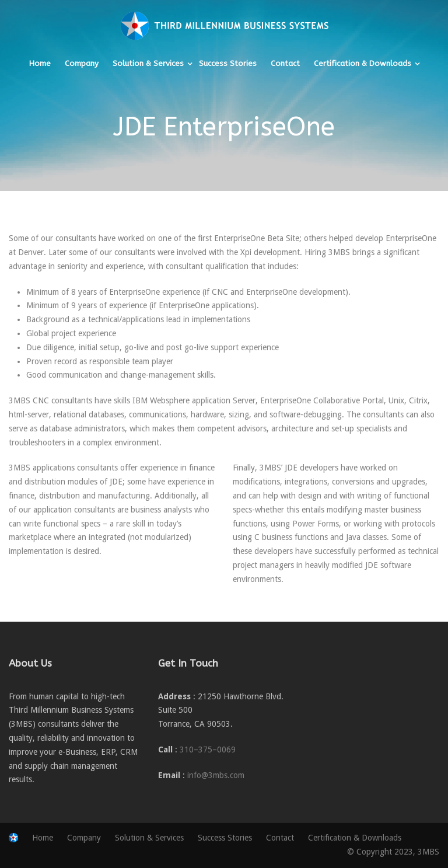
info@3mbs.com (216, 775)
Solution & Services (148, 63)
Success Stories (228, 63)
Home (40, 63)
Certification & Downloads (363, 63)
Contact (285, 63)
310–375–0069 (208, 750)
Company (82, 63)
